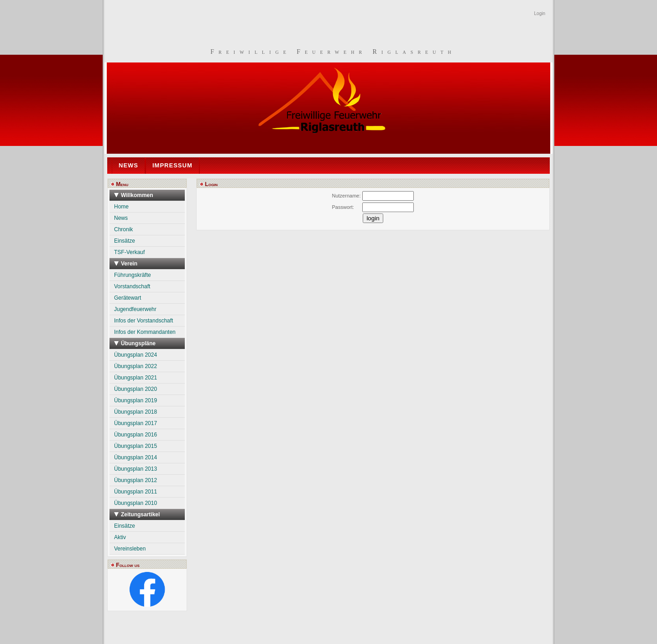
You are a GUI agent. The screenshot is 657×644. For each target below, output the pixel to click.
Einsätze (125, 241)
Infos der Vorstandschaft (143, 321)
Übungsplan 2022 (136, 366)
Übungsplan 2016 (136, 435)
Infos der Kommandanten (145, 332)
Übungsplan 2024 (136, 355)
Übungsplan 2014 (136, 457)
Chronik (123, 229)
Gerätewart (128, 298)
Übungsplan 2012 (136, 480)
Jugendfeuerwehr (135, 309)
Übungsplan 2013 (136, 469)
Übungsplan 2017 (136, 423)
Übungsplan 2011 (136, 492)
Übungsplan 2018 (136, 412)
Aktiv (120, 537)
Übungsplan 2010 (136, 503)
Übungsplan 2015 (136, 446)
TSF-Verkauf (129, 252)
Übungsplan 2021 (136, 378)
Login (540, 13)
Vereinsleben (130, 549)
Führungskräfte (133, 275)
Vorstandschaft (132, 286)
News (121, 218)
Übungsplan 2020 (136, 389)
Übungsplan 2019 (136, 400)
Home (121, 207)
